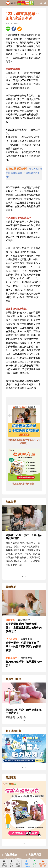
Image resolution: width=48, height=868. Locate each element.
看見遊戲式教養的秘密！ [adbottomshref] (24, 484)
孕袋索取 (12, 864)
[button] (35, 3)
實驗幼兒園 (32, 859)
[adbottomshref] (24, 422)
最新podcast (26, 864)
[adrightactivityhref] (24, 810)
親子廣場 (18, 864)
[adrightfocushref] (24, 541)
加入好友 (34, 864)
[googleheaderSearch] (41, 3)
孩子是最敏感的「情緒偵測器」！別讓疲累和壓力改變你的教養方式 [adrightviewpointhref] (24, 628)
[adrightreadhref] (24, 749)
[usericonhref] (44, 3)
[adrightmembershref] (24, 694)
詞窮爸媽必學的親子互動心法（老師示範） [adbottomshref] (24, 442)
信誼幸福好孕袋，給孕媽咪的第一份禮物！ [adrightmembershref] (24, 711)
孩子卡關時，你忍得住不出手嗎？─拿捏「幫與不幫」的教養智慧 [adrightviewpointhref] (23, 646)
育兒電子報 (4, 864)
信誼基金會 (11, 855)
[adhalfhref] (24, 173)
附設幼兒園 (35, 855)
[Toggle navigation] (4, 3)
